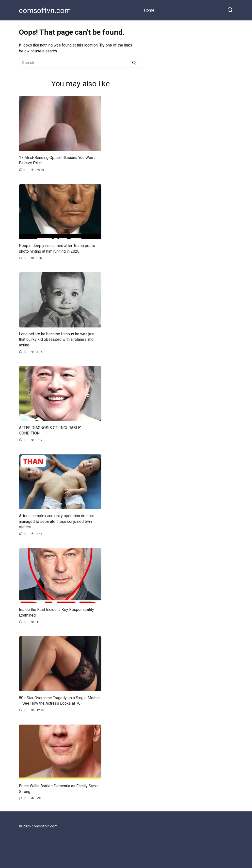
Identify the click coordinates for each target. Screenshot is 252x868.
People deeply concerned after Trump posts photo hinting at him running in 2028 (57, 248)
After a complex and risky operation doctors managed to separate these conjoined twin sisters (57, 521)
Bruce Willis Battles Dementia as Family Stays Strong (59, 789)
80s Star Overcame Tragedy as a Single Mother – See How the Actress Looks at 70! (59, 700)
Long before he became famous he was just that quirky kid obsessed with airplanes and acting (57, 340)
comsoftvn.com (45, 10)
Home (149, 10)
